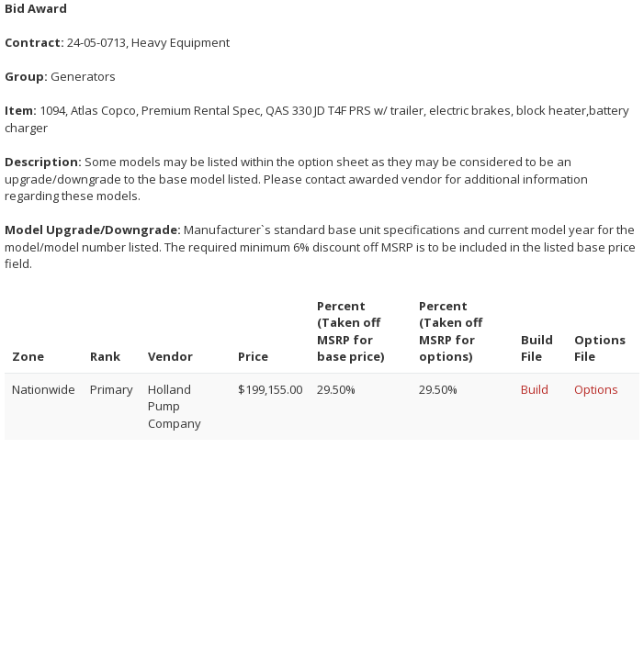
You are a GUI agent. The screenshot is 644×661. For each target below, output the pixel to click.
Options (596, 389)
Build (535, 389)
